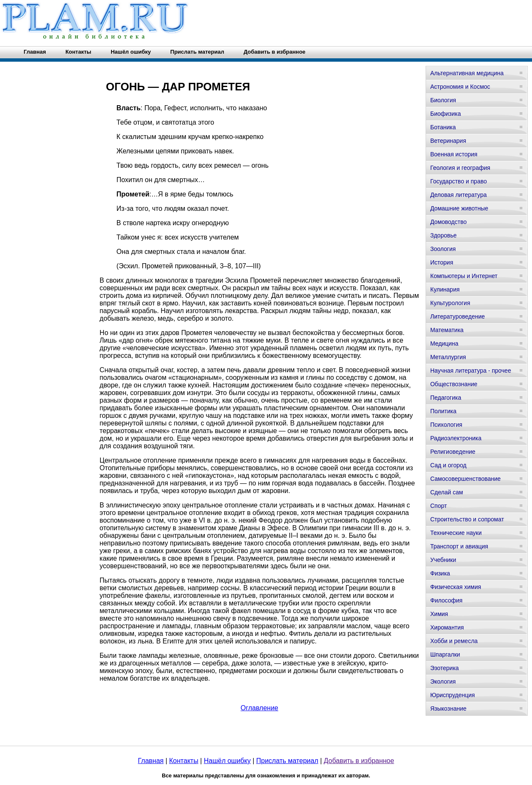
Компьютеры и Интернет (464, 276)
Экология (443, 681)
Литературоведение (457, 316)
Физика (440, 573)
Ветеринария (448, 141)
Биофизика (446, 114)
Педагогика (446, 398)
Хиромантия (447, 627)
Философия (446, 600)
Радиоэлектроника (456, 438)
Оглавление (259, 708)
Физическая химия (456, 587)
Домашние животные (459, 208)
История (442, 262)
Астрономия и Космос (460, 87)
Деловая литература (459, 195)
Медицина (444, 343)
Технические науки (456, 533)
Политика (443, 411)
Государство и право (459, 181)
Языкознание (448, 709)
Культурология (450, 303)
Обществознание (454, 384)
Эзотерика (445, 668)
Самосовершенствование (465, 479)
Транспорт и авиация (459, 546)
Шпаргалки (445, 654)
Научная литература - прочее (471, 371)
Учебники (443, 560)
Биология (443, 100)
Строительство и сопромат (467, 519)
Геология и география (460, 168)
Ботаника (443, 127)
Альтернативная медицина (467, 73)
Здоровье (444, 235)
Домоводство (448, 222)
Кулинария (445, 289)
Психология (446, 425)
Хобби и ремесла (454, 641)
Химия (439, 614)
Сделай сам (447, 492)
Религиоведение (453, 452)
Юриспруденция (453, 695)
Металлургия (448, 357)
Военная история (454, 154)
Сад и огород (448, 465)
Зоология (443, 249)
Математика (447, 330)
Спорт (438, 506)
